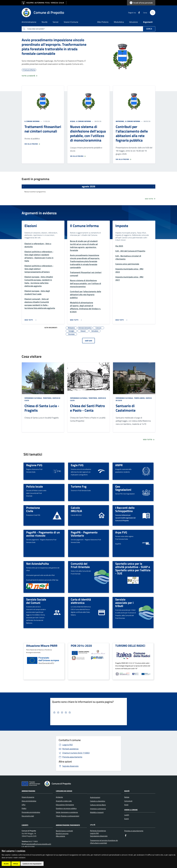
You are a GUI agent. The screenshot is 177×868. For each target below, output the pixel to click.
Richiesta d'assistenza (98, 831)
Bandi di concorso (62, 833)
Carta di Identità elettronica (81, 601)
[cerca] (153, 13)
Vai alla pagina (32, 144)
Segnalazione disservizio (99, 836)
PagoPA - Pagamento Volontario (84, 534)
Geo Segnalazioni (123, 488)
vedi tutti (88, 341)
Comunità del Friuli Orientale (80, 565)
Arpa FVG (121, 532)
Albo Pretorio (103, 22)
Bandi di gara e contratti (64, 831)
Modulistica (119, 22)
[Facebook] (138, 12)
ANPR (119, 465)
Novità (127, 791)
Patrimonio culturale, (34, 398)
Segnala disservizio (70, 766)
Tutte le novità (30, 76)
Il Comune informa (32, 121)
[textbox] (88, 712)
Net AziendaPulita (37, 564)
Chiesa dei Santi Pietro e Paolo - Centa (87, 408)
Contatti (25, 825)
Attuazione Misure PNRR (42, 646)
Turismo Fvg (79, 486)
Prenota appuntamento (72, 757)
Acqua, (73, 121)
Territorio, (47, 398)
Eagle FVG (77, 465)
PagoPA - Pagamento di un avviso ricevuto (43, 534)
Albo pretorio (60, 836)
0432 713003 (76, 753)
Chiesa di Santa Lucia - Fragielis (42, 408)
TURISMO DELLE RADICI (130, 646)
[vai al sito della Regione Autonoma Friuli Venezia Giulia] (44, 3)
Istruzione (133, 22)
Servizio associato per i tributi (124, 603)
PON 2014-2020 (81, 646)
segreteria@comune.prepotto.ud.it (38, 844)
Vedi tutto (150, 199)
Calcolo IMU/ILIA (76, 509)
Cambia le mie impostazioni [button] (32, 864)
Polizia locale (34, 486)
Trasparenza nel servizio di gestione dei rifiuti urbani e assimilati (104, 842)
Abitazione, (120, 121)
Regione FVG (34, 465)
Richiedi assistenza (70, 749)
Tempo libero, (140, 398)
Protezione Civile (33, 509)
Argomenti (148, 22)
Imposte (122, 226)
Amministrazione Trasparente (68, 825)
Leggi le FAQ (68, 745)
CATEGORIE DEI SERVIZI (64, 791)
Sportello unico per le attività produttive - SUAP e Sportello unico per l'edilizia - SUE (133, 568)
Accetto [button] (6, 864)
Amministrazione (28, 791)
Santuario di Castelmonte (126, 408)
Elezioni (31, 226)
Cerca (149, 29)
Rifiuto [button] (16, 864)
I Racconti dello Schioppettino (125, 509)
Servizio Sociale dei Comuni (36, 601)
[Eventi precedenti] (23, 187)
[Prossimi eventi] (154, 187)
